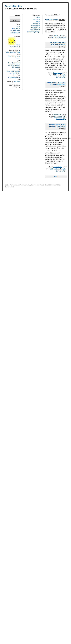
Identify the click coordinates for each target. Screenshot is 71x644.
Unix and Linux (58, 35)
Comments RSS (10, 187)
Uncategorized (58, 73)
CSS (50, 185)
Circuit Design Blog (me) (14, 46)
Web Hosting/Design (33, 32)
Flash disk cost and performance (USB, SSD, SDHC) (14, 65)
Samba (60, 75)
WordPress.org (15, 33)
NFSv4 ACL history (52, 20)
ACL (53, 37)
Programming (35, 26)
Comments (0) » (61, 37)
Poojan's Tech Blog (13, 6)
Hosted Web (36, 19)
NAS (55, 169)
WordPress (20, 185)
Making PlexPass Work (13, 53)
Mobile (38, 21)
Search (17, 15)
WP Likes (17, 82)
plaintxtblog (27, 185)
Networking (36, 23)
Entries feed (16, 28)
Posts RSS (56, 185)
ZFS (64, 75)
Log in (18, 26)
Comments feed (15, 30)
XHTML (46, 185)
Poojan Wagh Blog (14, 78)
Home (56, 177)
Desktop (37, 17)
